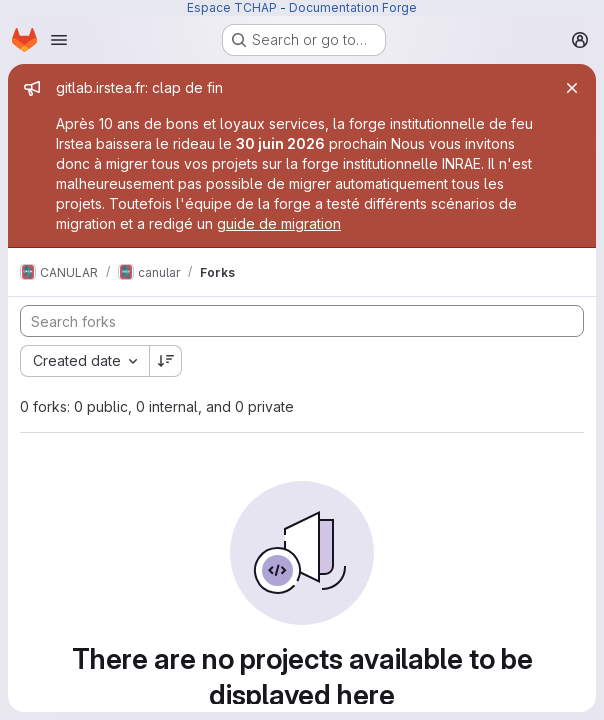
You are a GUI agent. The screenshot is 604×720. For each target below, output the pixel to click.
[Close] (572, 88)
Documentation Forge (353, 7)
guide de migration (279, 223)
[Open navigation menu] (59, 40)
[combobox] (84, 361)
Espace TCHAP (232, 7)
